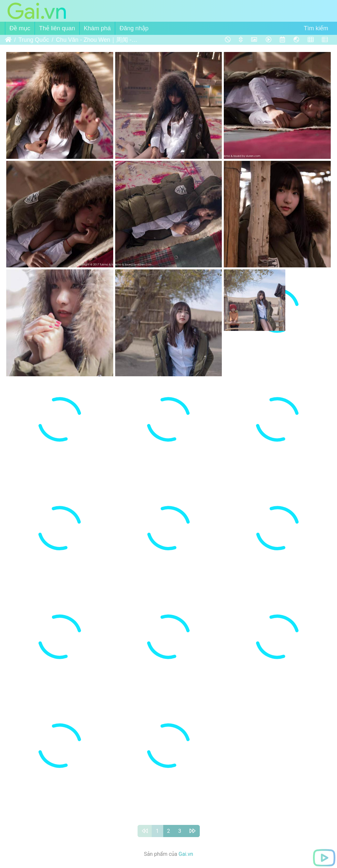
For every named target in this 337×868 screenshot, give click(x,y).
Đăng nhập (134, 28)
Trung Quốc (34, 40)
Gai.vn (186, 854)
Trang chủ (8, 40)
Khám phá (97, 28)
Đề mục (20, 28)
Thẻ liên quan (57, 28)
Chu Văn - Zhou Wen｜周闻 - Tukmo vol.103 (97, 40)
